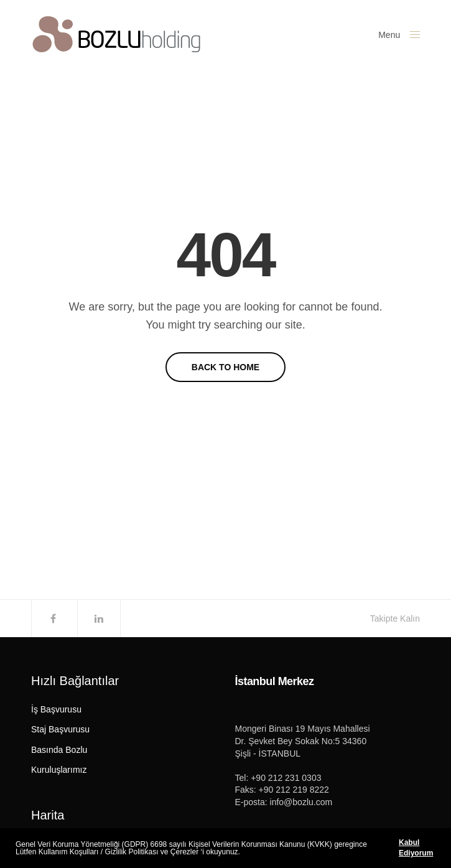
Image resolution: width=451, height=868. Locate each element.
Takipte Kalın (395, 618)
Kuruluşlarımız (59, 770)
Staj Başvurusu (60, 729)
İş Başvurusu (56, 709)
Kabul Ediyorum (416, 848)
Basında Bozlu (59, 750)
